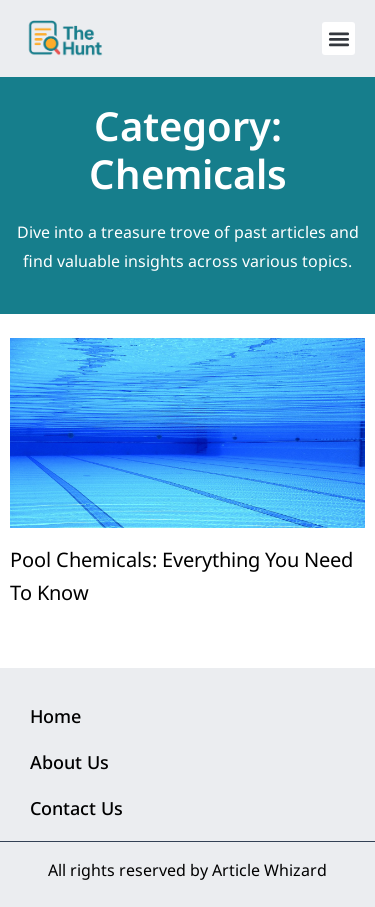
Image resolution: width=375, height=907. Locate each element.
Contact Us (76, 808)
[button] (338, 38)
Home (55, 716)
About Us (69, 762)
